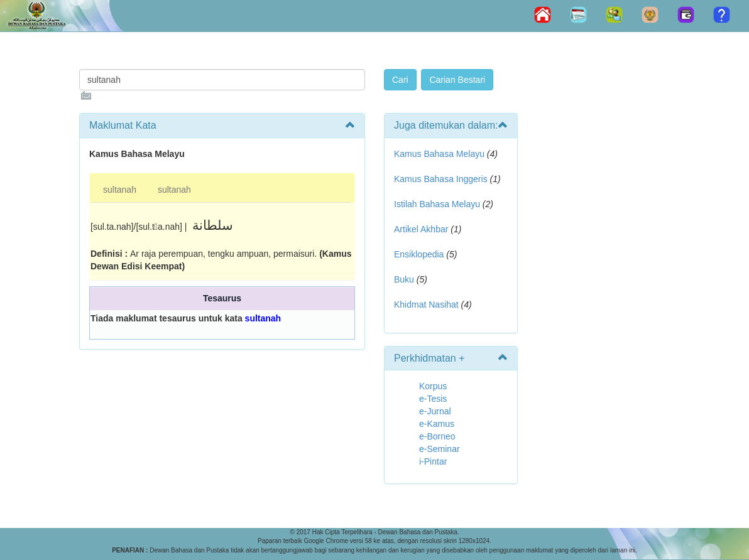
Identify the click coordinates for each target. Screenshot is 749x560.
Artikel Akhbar (421, 229)
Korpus (433, 386)
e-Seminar (440, 449)
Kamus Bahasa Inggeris (441, 179)
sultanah (120, 190)
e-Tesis (433, 399)
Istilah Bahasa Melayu (437, 204)
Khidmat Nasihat (426, 304)
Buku (404, 279)
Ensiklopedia (419, 254)
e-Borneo (437, 436)
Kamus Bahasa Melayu (440, 154)
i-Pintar (433, 461)
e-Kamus (437, 424)
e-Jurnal (435, 411)
